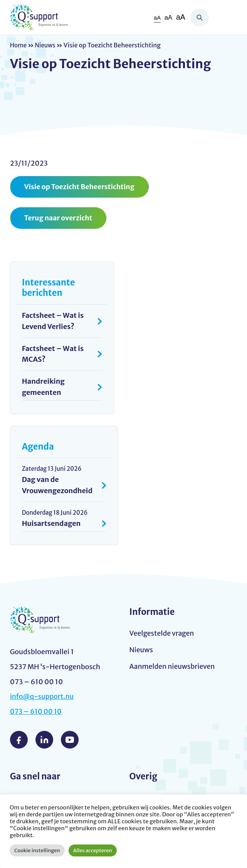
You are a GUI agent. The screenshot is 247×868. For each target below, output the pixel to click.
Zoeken (200, 18)
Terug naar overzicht (59, 218)
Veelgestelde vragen (163, 634)
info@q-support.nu (43, 698)
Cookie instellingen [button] (37, 850)
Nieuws (47, 45)
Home (19, 45)
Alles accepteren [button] (93, 850)
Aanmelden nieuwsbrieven (173, 668)
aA (156, 18)
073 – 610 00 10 (37, 713)
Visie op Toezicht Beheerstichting (81, 187)
